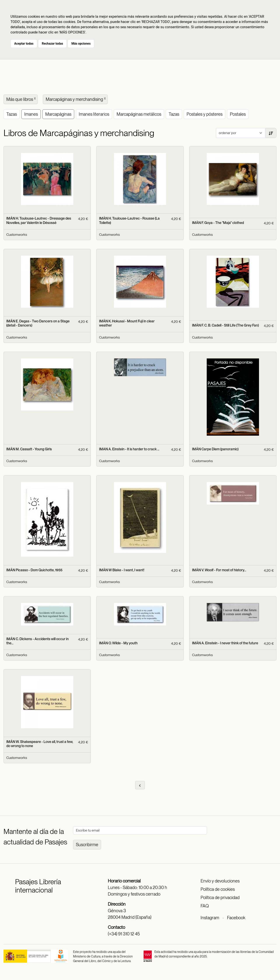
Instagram (210, 918)
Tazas (12, 114)
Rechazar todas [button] (52, 44)
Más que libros (21, 99)
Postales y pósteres (205, 114)
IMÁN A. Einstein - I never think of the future (225, 643)
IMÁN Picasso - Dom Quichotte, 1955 (34, 570)
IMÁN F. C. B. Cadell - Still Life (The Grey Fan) (225, 325)
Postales (238, 114)
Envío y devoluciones (220, 881)
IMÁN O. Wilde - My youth (118, 643)
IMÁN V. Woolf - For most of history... (219, 570)
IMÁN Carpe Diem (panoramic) (215, 449)
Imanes (31, 114)
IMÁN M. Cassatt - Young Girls (29, 449)
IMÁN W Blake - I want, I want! (122, 570)
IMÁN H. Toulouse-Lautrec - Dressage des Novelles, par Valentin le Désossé (39, 220)
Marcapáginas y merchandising (76, 99)
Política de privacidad (220, 898)
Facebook (236, 918)
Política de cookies (218, 889)
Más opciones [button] (81, 44)
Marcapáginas (58, 114)
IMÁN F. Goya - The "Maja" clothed (218, 223)
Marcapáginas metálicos (139, 114)
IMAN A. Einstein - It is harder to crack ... (129, 449)
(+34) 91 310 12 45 (124, 934)
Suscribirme (87, 845)
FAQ (205, 906)
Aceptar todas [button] (24, 44)
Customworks (17, 235)
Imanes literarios (94, 114)
